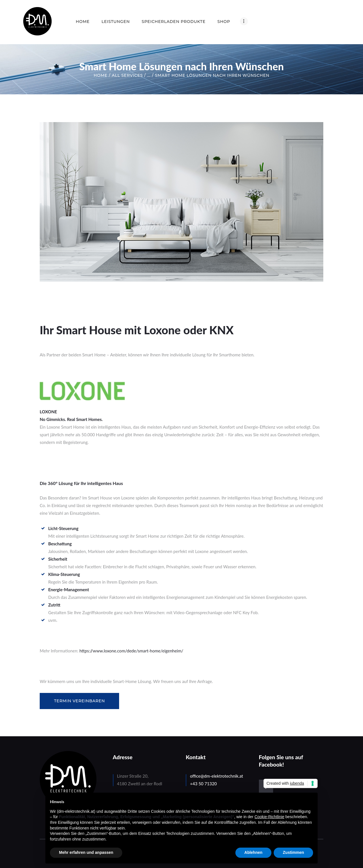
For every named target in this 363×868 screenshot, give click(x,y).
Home (101, 75)
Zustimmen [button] (293, 852)
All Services (127, 75)
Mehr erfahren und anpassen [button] (86, 852)
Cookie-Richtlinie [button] (269, 817)
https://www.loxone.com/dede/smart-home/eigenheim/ (131, 651)
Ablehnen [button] (254, 852)
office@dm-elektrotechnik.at (217, 776)
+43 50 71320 (203, 784)
